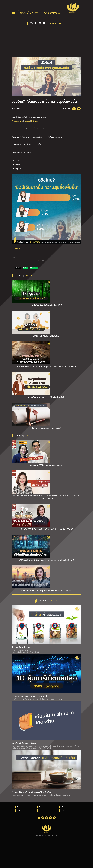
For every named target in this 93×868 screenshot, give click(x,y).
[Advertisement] (47, 42)
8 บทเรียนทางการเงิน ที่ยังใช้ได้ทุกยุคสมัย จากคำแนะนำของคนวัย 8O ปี (46, 367)
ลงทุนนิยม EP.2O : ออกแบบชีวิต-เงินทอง (47, 465)
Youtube (27, 121)
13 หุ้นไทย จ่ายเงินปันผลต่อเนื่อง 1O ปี (46, 305)
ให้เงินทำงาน (45, 261)
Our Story (63, 811)
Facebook (15, 121)
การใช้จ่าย (15, 261)
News (40, 811)
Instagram (35, 121)
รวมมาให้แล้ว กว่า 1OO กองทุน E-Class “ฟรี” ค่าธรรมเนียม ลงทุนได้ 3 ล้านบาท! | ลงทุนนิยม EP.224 (47, 497)
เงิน (39, 261)
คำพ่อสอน (63, 807)
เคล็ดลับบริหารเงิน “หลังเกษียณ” (46, 336)
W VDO (19, 811)
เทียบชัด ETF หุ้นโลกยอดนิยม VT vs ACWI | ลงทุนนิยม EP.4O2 (47, 529)
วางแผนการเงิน (31, 261)
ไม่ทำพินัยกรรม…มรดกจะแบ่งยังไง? (47, 428)
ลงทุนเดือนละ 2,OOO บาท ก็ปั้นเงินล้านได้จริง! (47, 397)
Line (21, 121)
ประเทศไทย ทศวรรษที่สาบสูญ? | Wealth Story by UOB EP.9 (46, 591)
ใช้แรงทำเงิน (20, 807)
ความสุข (23, 261)
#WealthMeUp (16, 248)
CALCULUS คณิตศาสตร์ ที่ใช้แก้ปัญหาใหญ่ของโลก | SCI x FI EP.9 (46, 560)
